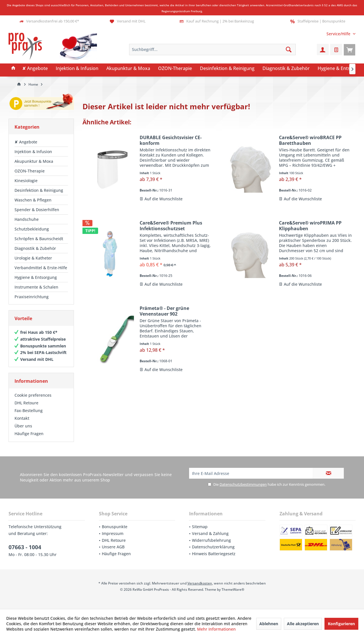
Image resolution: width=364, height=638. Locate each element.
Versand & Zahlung (210, 533)
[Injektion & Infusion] (77, 69)
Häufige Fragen (29, 434)
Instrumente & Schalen (36, 287)
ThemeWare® (233, 589)
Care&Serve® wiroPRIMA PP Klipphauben (310, 226)
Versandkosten (200, 583)
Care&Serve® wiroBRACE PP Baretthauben (310, 140)
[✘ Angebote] (35, 69)
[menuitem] (339, 34)
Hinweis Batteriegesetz (214, 554)
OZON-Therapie (30, 171)
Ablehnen (269, 624)
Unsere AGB (113, 547)
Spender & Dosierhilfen (37, 210)
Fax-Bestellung (29, 410)
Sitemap (200, 527)
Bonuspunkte (115, 527)
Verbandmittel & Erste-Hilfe (41, 268)
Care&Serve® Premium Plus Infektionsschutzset (171, 226)
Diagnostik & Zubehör (35, 248)
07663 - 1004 (25, 547)
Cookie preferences (33, 395)
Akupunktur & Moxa (34, 161)
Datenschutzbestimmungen (243, 484)
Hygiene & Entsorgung (36, 277)
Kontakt (22, 418)
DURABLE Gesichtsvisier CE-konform (171, 140)
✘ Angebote (26, 142)
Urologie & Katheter (33, 258)
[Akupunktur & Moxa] (128, 69)
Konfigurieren (341, 624)
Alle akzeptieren (303, 624)
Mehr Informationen (216, 629)
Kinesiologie (26, 181)
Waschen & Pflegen (33, 200)
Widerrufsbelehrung (211, 540)
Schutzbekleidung (32, 229)
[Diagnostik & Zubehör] (286, 69)
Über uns (23, 426)
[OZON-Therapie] (175, 69)
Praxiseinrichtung (32, 297)
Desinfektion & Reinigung (39, 190)
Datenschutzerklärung (213, 547)
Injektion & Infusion (33, 152)
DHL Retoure (26, 403)
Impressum (113, 533)
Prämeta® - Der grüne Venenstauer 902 (164, 311)
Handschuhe (27, 219)
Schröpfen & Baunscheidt (39, 239)
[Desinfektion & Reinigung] (227, 69)
